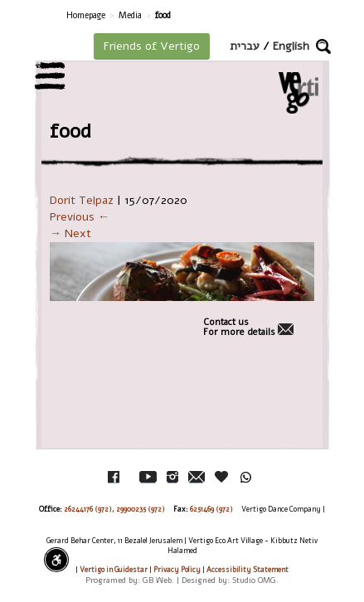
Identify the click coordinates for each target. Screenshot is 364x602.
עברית (245, 46)
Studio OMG (254, 580)
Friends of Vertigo (152, 46)
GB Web (157, 580)
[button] (323, 46)
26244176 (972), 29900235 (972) (114, 509)
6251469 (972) (211, 509)
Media (130, 15)
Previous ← (80, 217)
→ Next (70, 233)
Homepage (86, 15)
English (291, 46)
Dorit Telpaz (82, 200)
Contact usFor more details (239, 328)
